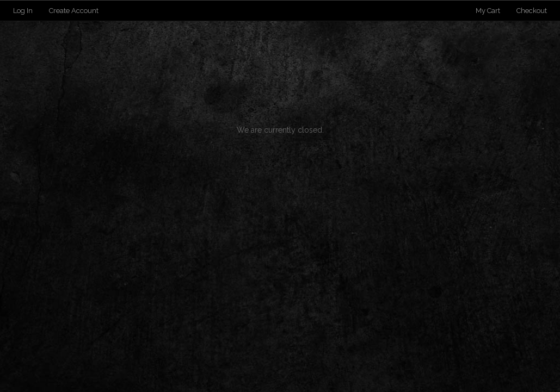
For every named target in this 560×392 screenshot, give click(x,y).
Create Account (74, 11)
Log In (23, 11)
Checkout (532, 11)
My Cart (489, 11)
